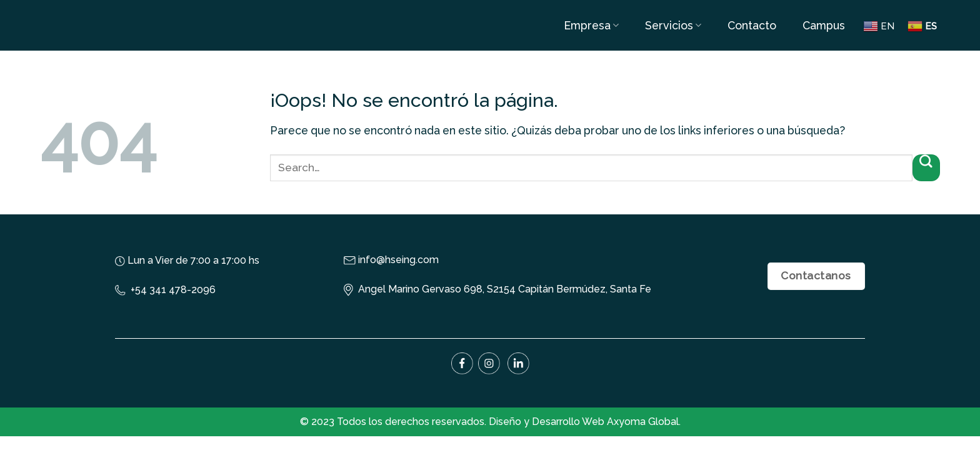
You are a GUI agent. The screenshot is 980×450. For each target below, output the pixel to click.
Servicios (673, 25)
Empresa (591, 25)
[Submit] (926, 168)
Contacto (752, 25)
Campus (824, 25)
